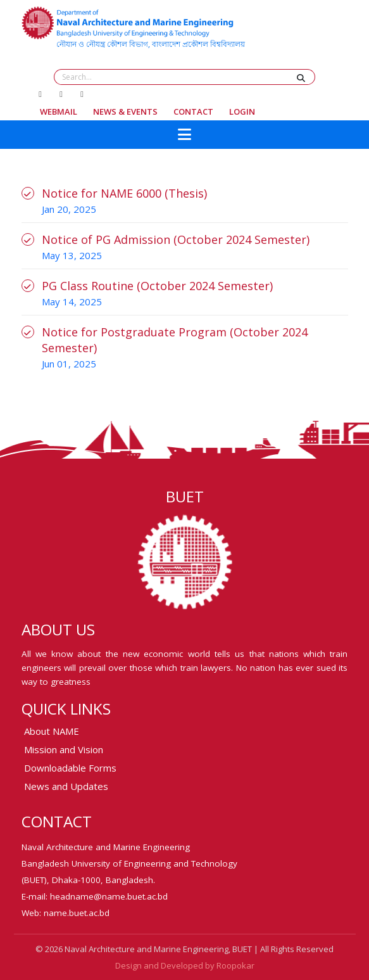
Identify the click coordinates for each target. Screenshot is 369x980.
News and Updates (66, 786)
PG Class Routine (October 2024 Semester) (157, 286)
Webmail (59, 111)
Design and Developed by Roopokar (185, 965)
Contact (193, 111)
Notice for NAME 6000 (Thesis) (124, 193)
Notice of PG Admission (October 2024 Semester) (176, 239)
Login (242, 111)
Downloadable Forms (70, 768)
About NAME (52, 731)
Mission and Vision (64, 749)
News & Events (125, 111)
